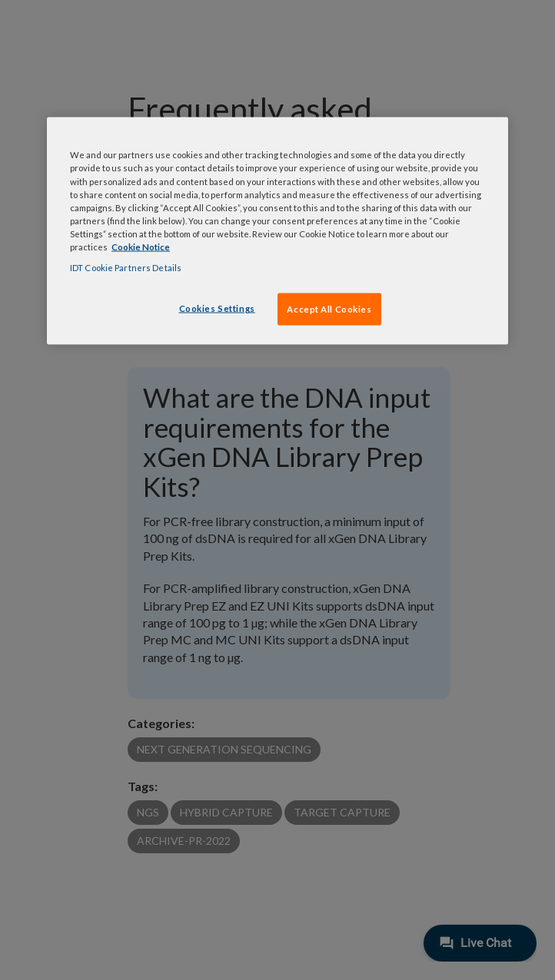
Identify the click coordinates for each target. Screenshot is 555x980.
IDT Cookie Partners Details (126, 267)
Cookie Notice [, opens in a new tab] (141, 246)
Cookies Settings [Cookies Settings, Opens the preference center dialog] (217, 308)
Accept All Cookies (329, 309)
